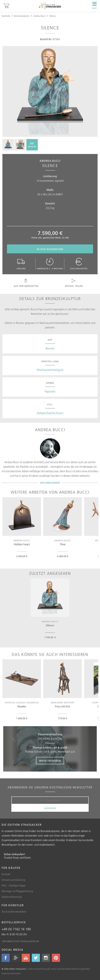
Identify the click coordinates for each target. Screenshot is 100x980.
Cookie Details (56, 969)
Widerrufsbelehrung (74, 969)
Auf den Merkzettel (26, 283)
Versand (21, 264)
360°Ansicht (32, 145)
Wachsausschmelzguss (50, 370)
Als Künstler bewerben (14, 912)
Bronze (50, 348)
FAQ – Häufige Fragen (14, 886)
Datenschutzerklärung (38, 969)
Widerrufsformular (12, 897)
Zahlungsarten (79, 264)
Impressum (6, 973)
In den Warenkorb (50, 249)
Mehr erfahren (50, 761)
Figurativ (50, 391)
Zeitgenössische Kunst (50, 413)
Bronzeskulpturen (22, 16)
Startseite (6, 16)
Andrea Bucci (39, 16)
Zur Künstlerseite (50, 483)
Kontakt (6, 874)
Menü (94, 6)
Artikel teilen (74, 283)
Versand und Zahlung (13, 880)
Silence (53, 16)
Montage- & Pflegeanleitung (17, 891)
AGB (86, 969)
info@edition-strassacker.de (21, 941)
